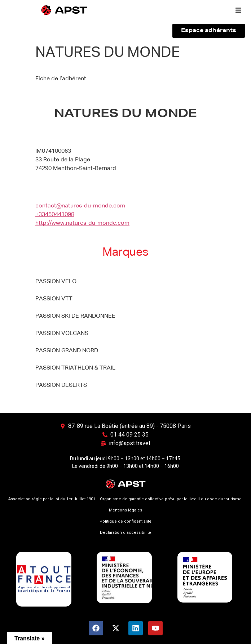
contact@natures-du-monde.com (80, 206)
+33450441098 (55, 215)
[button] (238, 10)
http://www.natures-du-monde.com (82, 223)
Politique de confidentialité (125, 521)
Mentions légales (125, 510)
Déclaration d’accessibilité (125, 533)
